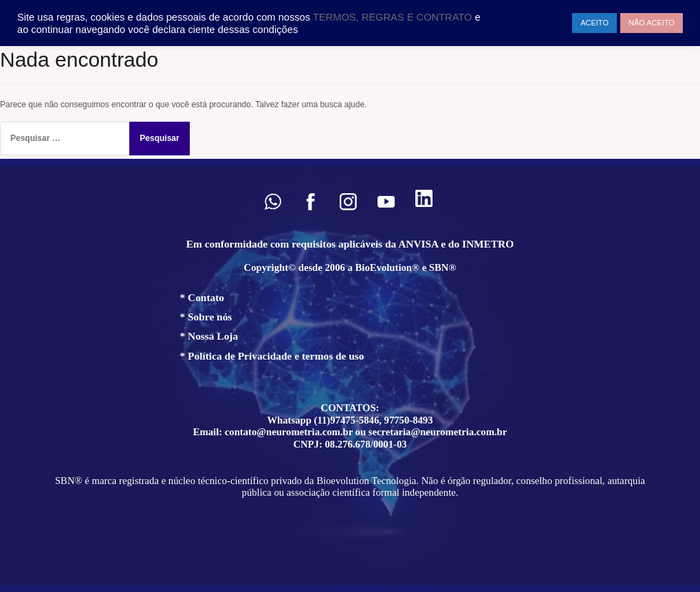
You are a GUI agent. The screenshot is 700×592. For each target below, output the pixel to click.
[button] (273, 202)
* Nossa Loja (209, 336)
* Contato (203, 297)
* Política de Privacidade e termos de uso (272, 356)
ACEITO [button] (594, 23)
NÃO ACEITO (652, 23)
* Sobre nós (206, 317)
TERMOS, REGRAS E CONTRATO (394, 17)
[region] (350, 375)
